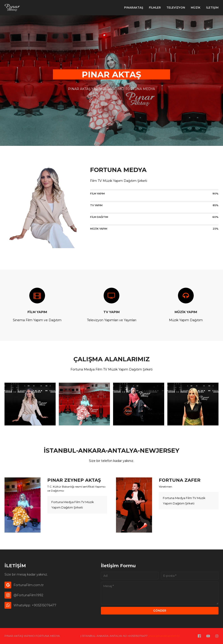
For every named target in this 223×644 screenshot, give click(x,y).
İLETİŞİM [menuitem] (212, 8)
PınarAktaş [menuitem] (134, 8)
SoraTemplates (70, 636)
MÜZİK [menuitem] (196, 8)
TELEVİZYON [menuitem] (176, 8)
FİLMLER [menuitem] (155, 8)
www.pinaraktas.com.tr (164, 636)
